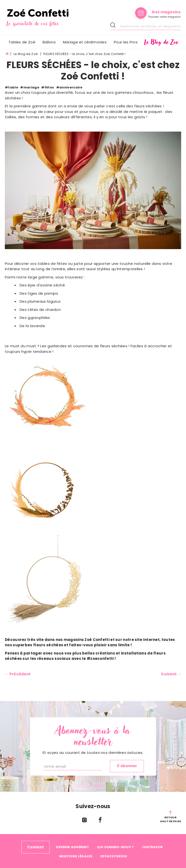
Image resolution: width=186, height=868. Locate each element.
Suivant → (171, 674)
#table (12, 87)
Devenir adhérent (72, 847)
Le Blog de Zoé (26, 54)
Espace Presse (114, 856)
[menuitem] (49, 42)
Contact (35, 847)
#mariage (30, 87)
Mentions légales (76, 856)
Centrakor (152, 847)
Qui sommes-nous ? (115, 847)
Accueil (7, 54)
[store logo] (49, 18)
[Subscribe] (127, 766)
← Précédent (18, 674)
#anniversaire (69, 87)
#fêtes (48, 87)
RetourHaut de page (171, 819)
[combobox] (146, 26)
